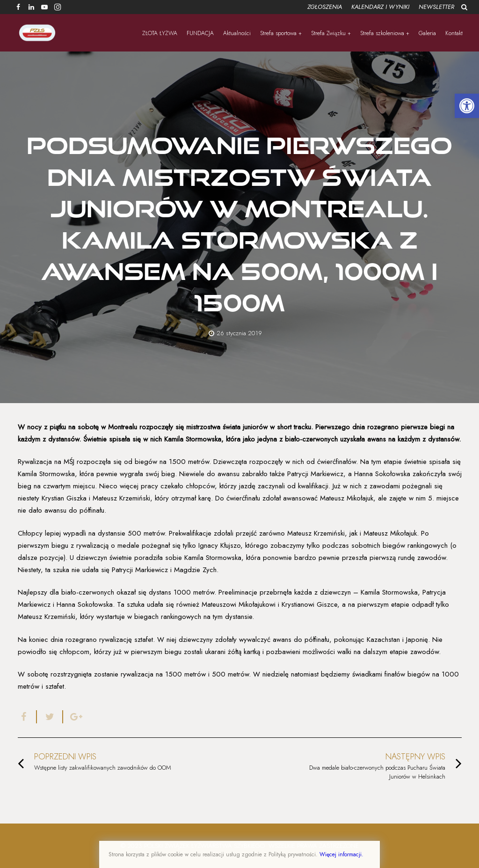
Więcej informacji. (341, 854)
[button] (467, 106)
